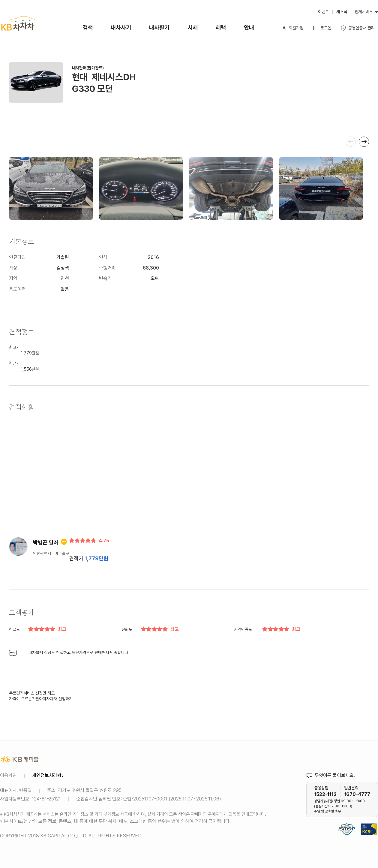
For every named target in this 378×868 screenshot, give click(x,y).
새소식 (342, 12)
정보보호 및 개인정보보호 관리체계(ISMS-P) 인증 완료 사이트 (347, 822)
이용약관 (8, 775)
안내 (249, 28)
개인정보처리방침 (49, 775)
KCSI (375, 822)
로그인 (322, 28)
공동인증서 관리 (358, 28)
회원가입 (292, 28)
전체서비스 (364, 12)
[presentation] (351, 142)
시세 (193, 28)
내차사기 (121, 28)
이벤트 (323, 12)
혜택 (221, 28)
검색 (88, 28)
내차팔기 (159, 28)
